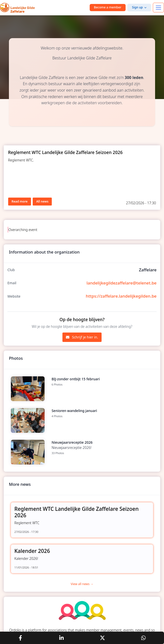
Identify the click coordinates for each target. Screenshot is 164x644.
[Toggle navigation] (158, 8)
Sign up (137, 7)
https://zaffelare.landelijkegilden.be (121, 296)
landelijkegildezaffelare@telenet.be (122, 283)
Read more (20, 201)
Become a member (108, 7)
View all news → (82, 584)
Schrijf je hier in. (82, 337)
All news (42, 201)
